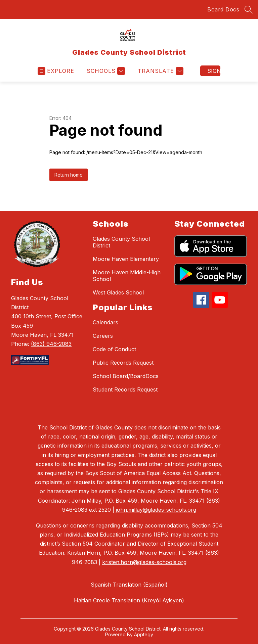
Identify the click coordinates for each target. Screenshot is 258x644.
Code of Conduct (114, 349)
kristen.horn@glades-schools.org (144, 562)
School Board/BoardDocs (126, 376)
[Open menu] (56, 71)
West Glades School (118, 292)
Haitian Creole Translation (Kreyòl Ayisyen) (129, 600)
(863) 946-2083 (51, 344)
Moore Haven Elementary (126, 259)
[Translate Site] (160, 71)
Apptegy (144, 634)
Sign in (214, 71)
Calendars (105, 322)
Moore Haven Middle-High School (127, 276)
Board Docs (223, 9)
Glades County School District (121, 242)
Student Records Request (125, 389)
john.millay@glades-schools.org (156, 510)
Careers (103, 336)
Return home (69, 175)
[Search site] (249, 9)
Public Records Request (123, 363)
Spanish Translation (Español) (129, 585)
